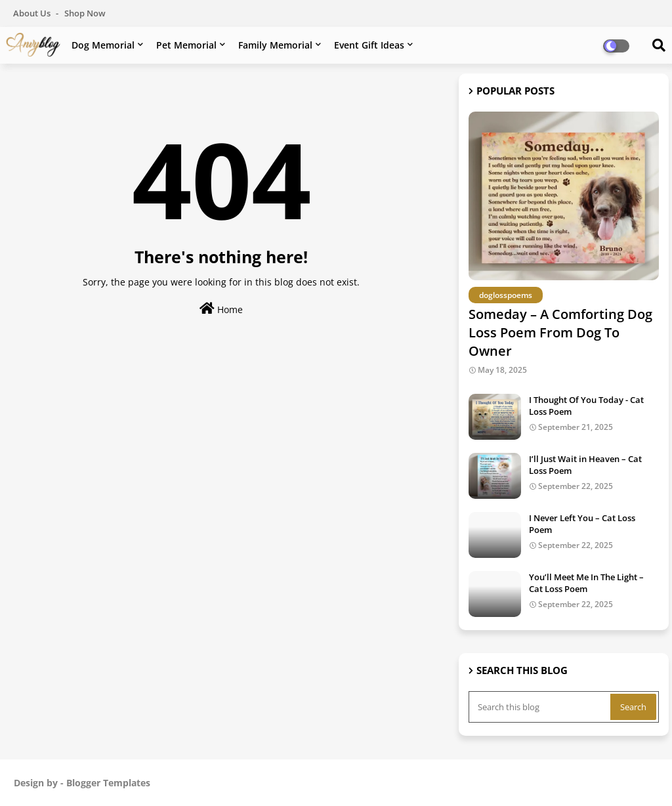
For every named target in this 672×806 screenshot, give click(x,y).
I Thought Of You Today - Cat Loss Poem (586, 406)
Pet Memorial (186, 45)
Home (221, 309)
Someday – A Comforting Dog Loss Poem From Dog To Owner (560, 332)
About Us (33, 13)
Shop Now (85, 13)
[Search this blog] (541, 707)
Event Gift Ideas (369, 45)
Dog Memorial (103, 45)
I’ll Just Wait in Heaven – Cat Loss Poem (585, 465)
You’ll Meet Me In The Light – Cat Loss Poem (586, 583)
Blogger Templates (108, 783)
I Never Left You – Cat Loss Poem (582, 524)
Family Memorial (275, 45)
